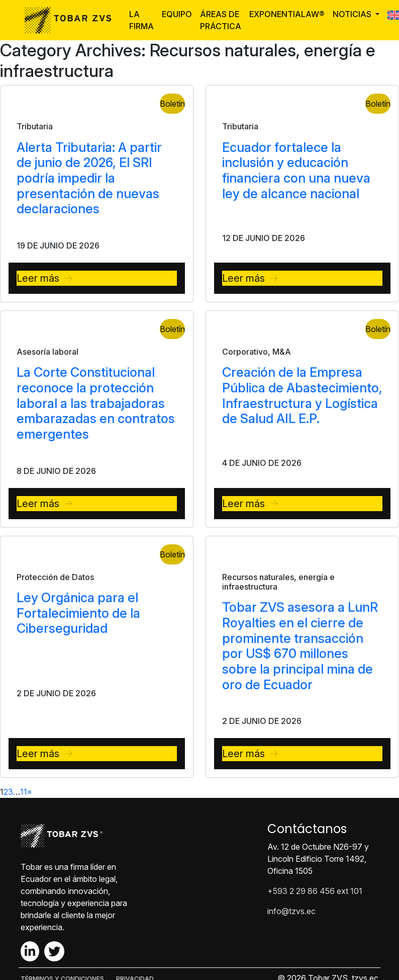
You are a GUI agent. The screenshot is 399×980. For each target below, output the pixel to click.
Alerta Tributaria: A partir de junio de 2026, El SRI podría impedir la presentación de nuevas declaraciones (89, 178)
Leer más (38, 278)
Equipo (177, 14)
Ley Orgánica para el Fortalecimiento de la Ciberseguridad (78, 613)
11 (24, 792)
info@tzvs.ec (291, 911)
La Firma (141, 20)
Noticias (353, 14)
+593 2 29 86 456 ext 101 (315, 891)
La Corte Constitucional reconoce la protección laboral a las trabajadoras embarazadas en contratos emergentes (96, 403)
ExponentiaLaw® (287, 14)
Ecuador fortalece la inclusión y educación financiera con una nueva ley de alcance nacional (296, 170)
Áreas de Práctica (221, 20)
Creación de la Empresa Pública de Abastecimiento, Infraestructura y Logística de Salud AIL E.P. (302, 395)
